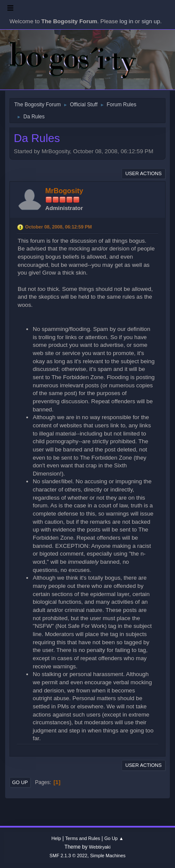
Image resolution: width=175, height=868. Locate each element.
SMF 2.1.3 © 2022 (69, 856)
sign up (151, 21)
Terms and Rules (83, 838)
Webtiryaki (100, 847)
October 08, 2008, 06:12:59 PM (58, 227)
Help (56, 838)
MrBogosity (64, 191)
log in (126, 21)
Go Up (20, 782)
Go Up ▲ (114, 838)
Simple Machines (108, 856)
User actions (144, 173)
